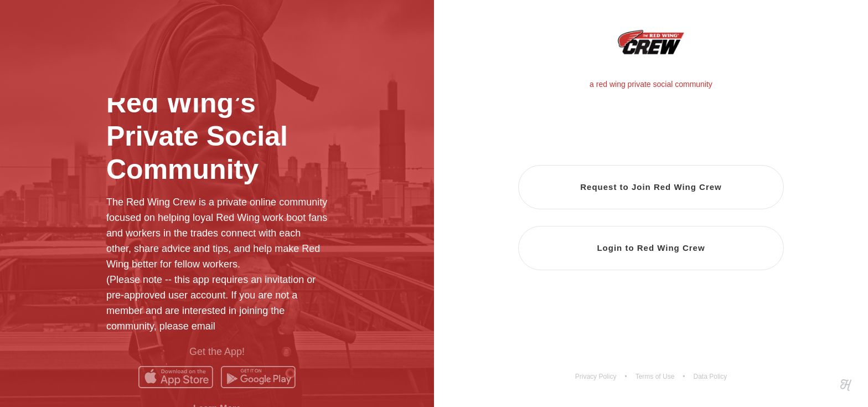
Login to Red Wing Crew (651, 248)
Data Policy (711, 377)
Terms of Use (655, 377)
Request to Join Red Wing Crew (651, 187)
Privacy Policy (596, 377)
